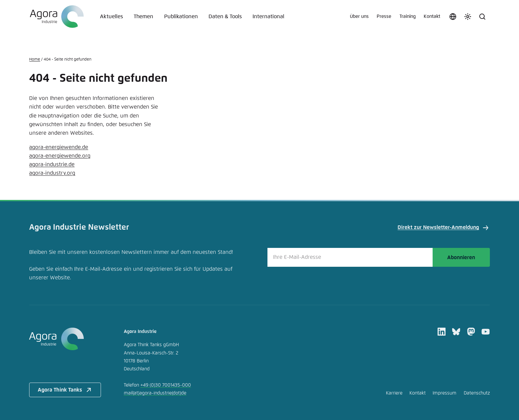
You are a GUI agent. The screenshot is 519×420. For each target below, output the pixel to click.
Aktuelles (112, 17)
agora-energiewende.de (59, 147)
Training (408, 17)
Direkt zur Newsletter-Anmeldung (444, 228)
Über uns (359, 17)
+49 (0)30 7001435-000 (166, 385)
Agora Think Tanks (65, 390)
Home (35, 59)
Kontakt (432, 17)
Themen (143, 17)
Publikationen (181, 17)
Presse (384, 17)
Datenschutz (477, 393)
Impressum (445, 393)
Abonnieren (461, 257)
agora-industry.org (52, 173)
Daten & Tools (225, 17)
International (268, 17)
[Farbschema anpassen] (468, 17)
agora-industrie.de (52, 164)
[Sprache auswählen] (453, 17)
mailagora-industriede (155, 393)
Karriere (394, 393)
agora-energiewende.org (60, 156)
